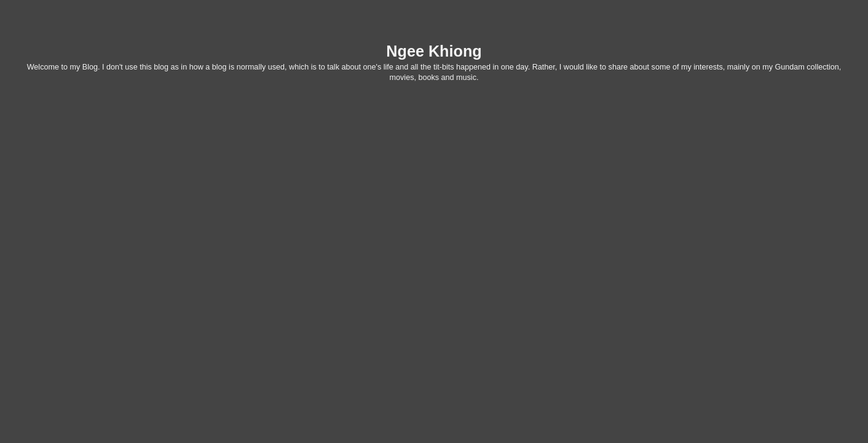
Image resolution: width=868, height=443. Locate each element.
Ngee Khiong (434, 51)
